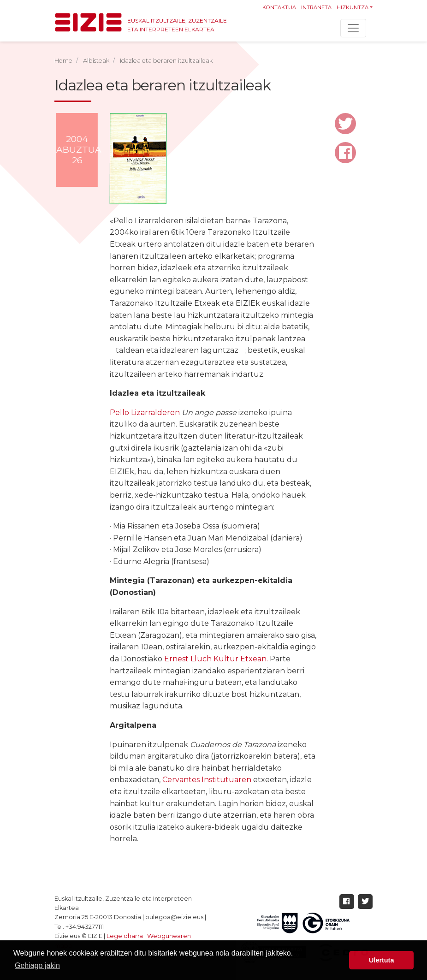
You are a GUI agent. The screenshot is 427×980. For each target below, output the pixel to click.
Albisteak (96, 61)
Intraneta (316, 7)
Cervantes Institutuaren (207, 780)
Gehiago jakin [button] (37, 965)
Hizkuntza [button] (353, 7)
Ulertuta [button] (381, 960)
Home (63, 61)
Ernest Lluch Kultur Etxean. (216, 659)
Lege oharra (125, 936)
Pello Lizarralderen (145, 413)
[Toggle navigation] (353, 28)
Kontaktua (279, 7)
